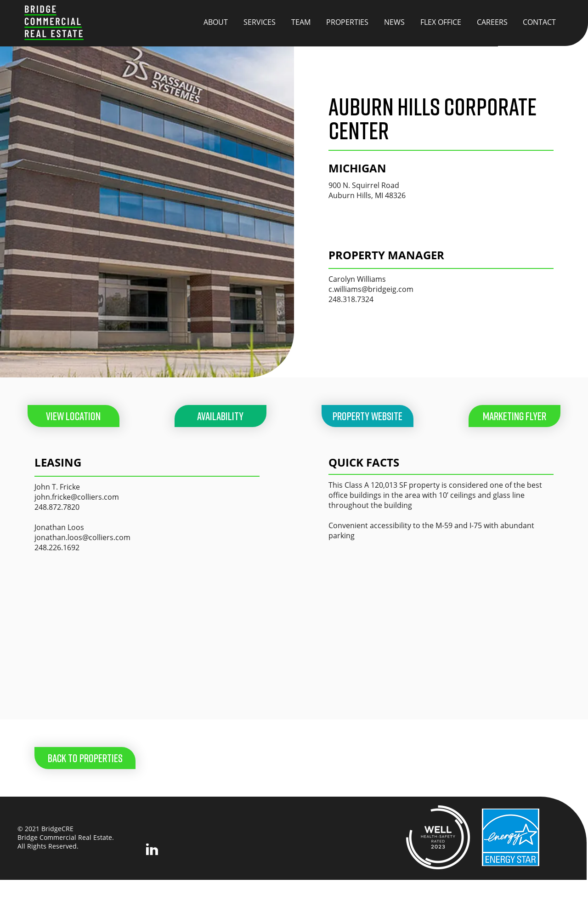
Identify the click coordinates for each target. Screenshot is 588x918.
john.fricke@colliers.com (77, 497)
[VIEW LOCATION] (73, 416)
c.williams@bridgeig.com (371, 289)
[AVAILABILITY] (220, 416)
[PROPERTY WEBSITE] (367, 416)
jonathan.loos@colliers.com (82, 537)
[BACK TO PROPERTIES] (85, 758)
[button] (514, 416)
